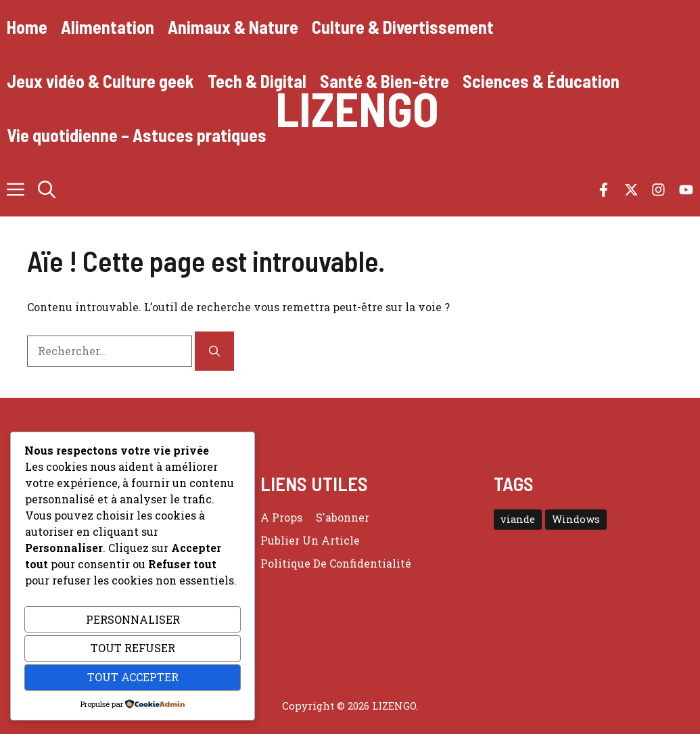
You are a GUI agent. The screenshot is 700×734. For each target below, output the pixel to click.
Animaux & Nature (233, 27)
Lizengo (357, 108)
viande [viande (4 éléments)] (518, 519)
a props (281, 517)
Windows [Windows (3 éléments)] (576, 519)
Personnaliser (133, 619)
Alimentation (108, 27)
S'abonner (343, 517)
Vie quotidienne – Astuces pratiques (137, 135)
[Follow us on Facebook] (604, 190)
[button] (47, 189)
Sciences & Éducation (541, 81)
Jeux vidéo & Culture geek (100, 81)
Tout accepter (133, 677)
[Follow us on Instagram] (658, 190)
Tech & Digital (257, 81)
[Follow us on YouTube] (686, 190)
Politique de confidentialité (336, 563)
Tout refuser (133, 648)
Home (27, 27)
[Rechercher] (214, 351)
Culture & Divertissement (403, 27)
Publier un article (310, 540)
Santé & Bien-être (384, 81)
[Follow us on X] (631, 190)
